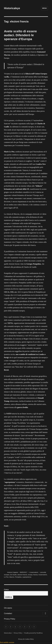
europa (30, 575)
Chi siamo (8, 608)
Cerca (6, 589)
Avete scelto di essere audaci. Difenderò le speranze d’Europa (20, 35)
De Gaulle (13, 575)
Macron (12, 577)
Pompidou (18, 577)
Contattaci (8, 613)
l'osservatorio (43, 575)
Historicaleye (12, 8)
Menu (45, 8)
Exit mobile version (7, 642)
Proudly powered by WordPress (33, 633)
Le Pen (6, 577)
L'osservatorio (34, 572)
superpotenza (27, 577)
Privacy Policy (10, 619)
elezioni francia (22, 575)
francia (35, 575)
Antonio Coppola (13, 572)
